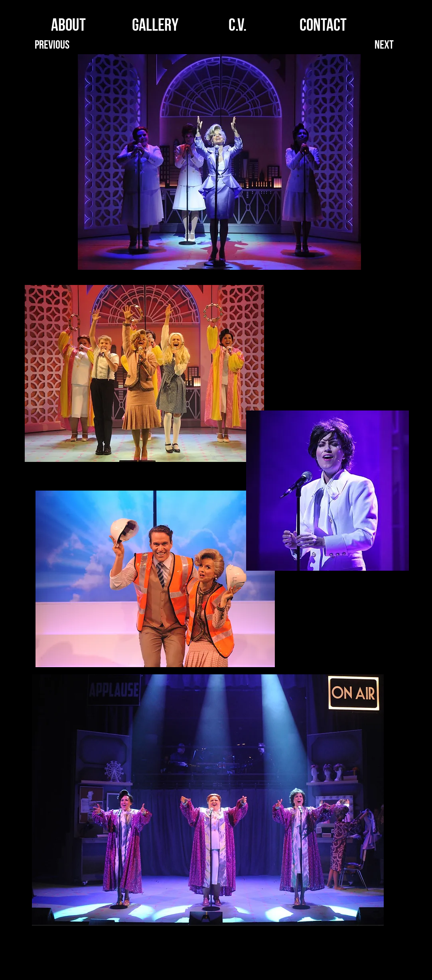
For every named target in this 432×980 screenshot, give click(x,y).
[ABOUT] (69, 27)
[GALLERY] (156, 27)
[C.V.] (238, 27)
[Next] (385, 46)
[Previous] (52, 46)
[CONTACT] (324, 27)
